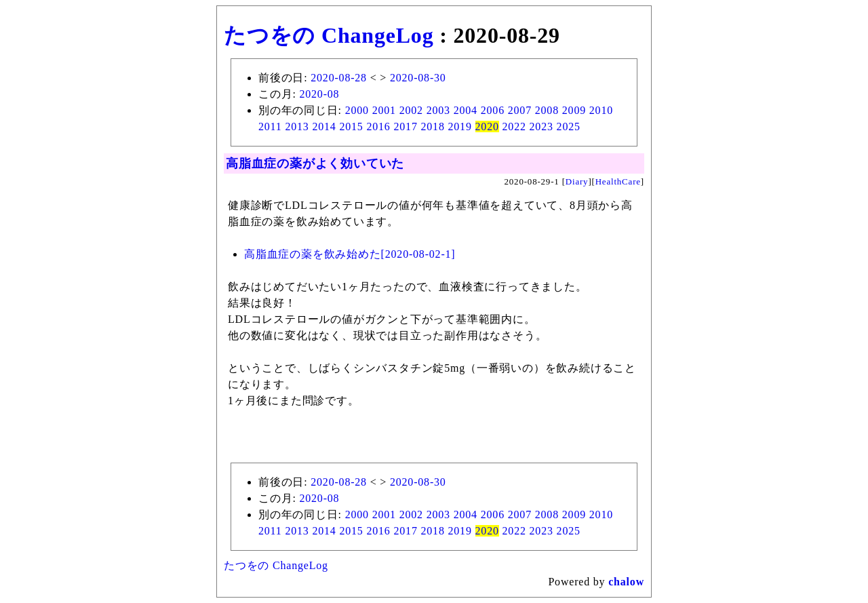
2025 (569, 127)
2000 (357, 110)
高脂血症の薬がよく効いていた (315, 163)
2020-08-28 (339, 78)
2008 (547, 110)
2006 (493, 110)
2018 (433, 127)
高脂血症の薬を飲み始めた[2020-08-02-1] (350, 254)
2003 (438, 110)
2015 (351, 127)
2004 (466, 110)
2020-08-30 (418, 78)
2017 (405, 127)
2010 (601, 110)
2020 (487, 127)
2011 (270, 127)
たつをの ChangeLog (329, 35)
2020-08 (319, 94)
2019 (460, 127)
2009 (574, 110)
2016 (378, 127)
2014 (324, 127)
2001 (384, 110)
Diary (577, 181)
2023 (541, 127)
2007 (520, 110)
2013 (297, 127)
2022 (514, 127)
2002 (411, 110)
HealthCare (618, 181)
